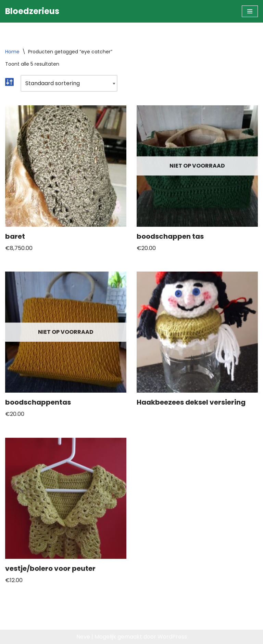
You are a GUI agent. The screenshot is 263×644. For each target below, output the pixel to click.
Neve (83, 637)
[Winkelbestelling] (69, 83)
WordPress (172, 637)
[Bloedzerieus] (32, 11)
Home (12, 52)
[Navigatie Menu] (250, 11)
